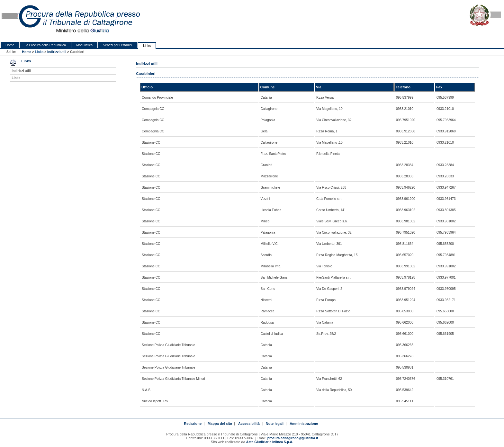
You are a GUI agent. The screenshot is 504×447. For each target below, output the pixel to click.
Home (10, 45)
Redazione (193, 424)
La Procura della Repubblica (45, 45)
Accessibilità (249, 424)
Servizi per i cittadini (117, 45)
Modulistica (84, 45)
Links (147, 46)
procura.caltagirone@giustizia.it (293, 438)
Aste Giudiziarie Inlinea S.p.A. (270, 442)
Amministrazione (304, 424)
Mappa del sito (220, 424)
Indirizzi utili (57, 52)
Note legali (275, 424)
